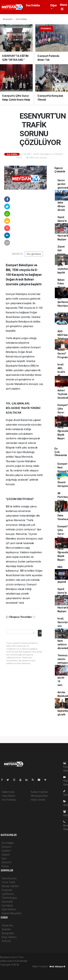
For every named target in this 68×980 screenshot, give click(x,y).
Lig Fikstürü (8, 894)
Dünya (5, 866)
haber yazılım (14, 972)
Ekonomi (7, 862)
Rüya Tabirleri (9, 937)
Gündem (6, 851)
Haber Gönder (38, 800)
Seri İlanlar (7, 906)
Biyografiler (8, 933)
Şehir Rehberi (9, 909)
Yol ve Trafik (8, 882)
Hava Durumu (9, 878)
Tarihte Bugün (9, 898)
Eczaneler (7, 890)
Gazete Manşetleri (12, 913)
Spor (4, 858)
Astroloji (6, 941)
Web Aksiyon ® (57, 967)
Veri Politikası (9, 800)
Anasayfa (8, 19)
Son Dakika (33, 5)
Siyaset (6, 855)
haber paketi (15, 968)
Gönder (41, 633)
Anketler (6, 929)
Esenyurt (7, 847)
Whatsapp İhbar (39, 796)
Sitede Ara (7, 925)
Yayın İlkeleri (8, 796)
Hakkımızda (8, 792)
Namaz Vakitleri (10, 886)
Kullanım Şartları (39, 792)
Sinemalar (7, 902)
